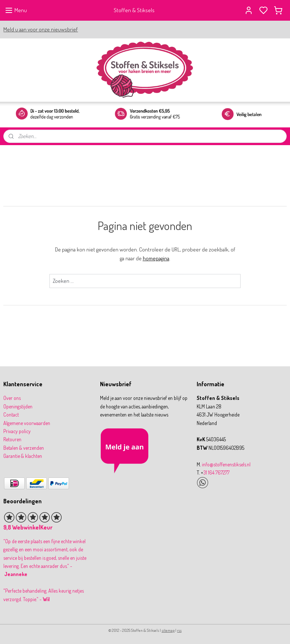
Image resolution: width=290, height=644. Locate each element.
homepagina (156, 258)
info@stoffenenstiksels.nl (226, 464)
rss (179, 630)
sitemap (168, 630)
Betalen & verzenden (24, 448)
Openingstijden (18, 406)
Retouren (12, 439)
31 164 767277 (216, 472)
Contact (11, 415)
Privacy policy (17, 431)
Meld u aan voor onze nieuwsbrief (41, 29)
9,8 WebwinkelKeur (28, 527)
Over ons (12, 398)
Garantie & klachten (23, 456)
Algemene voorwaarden (27, 423)
